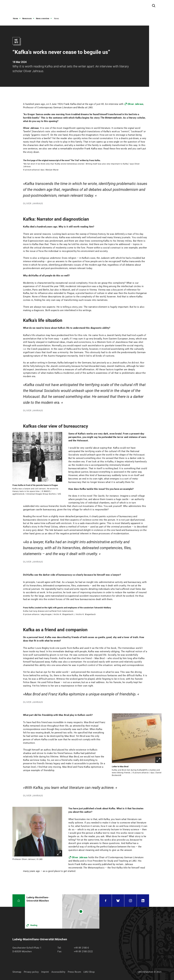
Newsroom (27, 19)
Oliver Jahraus (136, 104)
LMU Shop (89, 972)
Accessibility (58, 972)
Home (15, 19)
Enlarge (59, 479)
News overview (43, 19)
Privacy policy (31, 972)
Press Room (74, 972)
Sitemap (17, 972)
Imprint (45, 972)
